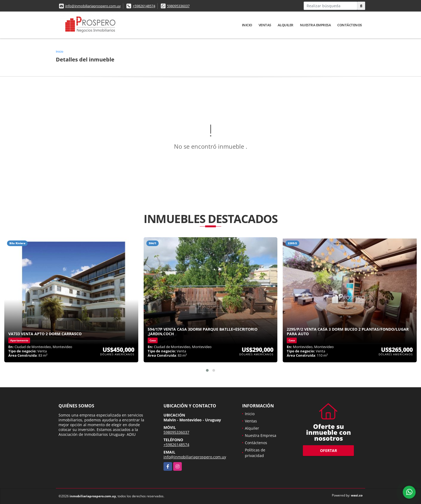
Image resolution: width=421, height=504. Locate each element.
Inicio (247, 25)
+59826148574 (144, 6)
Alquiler (286, 25)
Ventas (265, 25)
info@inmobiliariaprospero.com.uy (93, 6)
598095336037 (178, 6)
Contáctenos (350, 25)
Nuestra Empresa (315, 25)
